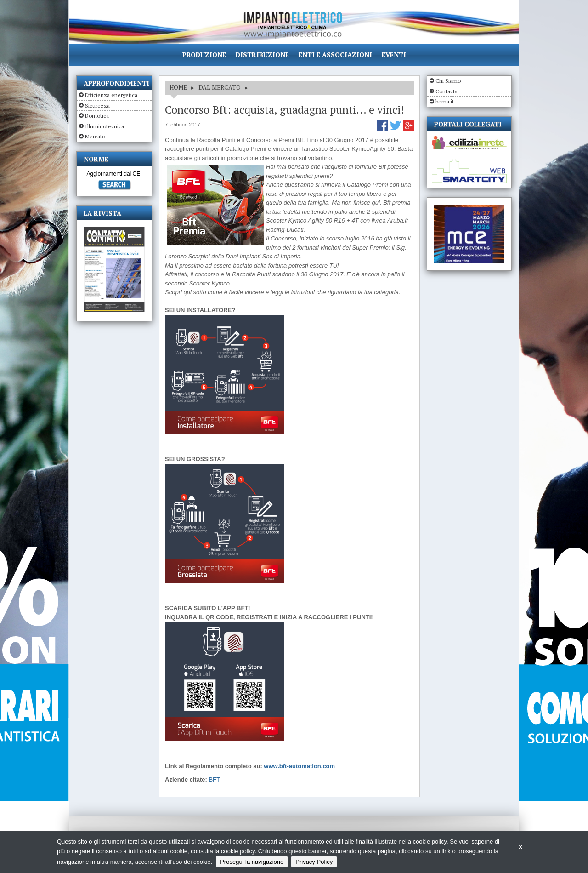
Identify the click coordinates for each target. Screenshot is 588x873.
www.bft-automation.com (299, 766)
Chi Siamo (448, 81)
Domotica (97, 116)
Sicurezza (97, 106)
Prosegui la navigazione (252, 862)
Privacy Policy (314, 862)
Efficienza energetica (111, 95)
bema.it (445, 101)
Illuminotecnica (105, 126)
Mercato (95, 136)
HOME (178, 87)
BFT (214, 779)
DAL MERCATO (220, 87)
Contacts (447, 91)
